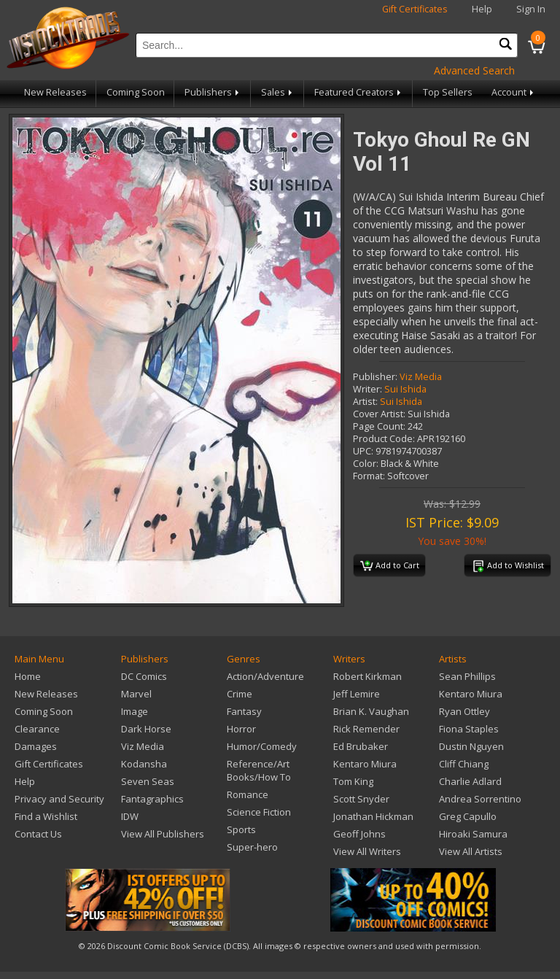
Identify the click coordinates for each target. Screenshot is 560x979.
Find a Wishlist (46, 816)
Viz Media (421, 377)
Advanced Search (474, 70)
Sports (241, 829)
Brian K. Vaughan (371, 711)
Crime (240, 694)
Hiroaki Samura (473, 834)
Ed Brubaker (361, 746)
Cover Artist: (379, 414)
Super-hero (252, 847)
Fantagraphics (152, 799)
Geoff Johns (359, 834)
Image (135, 711)
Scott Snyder (361, 799)
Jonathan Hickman (373, 816)
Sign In (531, 9)
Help (482, 9)
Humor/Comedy (262, 746)
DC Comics (144, 676)
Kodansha (144, 764)
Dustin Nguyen (471, 746)
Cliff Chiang (464, 764)
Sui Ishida (405, 389)
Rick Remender (366, 729)
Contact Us (38, 834)
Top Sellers (448, 92)
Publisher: (375, 377)
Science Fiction (259, 812)
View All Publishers (163, 834)
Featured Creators (359, 92)
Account (514, 92)
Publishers (213, 92)
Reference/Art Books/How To (259, 770)
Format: (369, 476)
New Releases (55, 92)
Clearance (37, 729)
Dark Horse (146, 729)
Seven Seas (148, 781)
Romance (248, 794)
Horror (241, 729)
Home (28, 676)
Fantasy (244, 711)
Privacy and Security (59, 799)
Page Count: (379, 426)
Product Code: (384, 439)
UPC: (363, 451)
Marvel (136, 694)
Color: (366, 464)
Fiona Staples (469, 729)
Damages (36, 746)
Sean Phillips (467, 676)
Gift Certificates (415, 9)
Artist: (365, 402)
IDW (130, 816)
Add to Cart (390, 566)
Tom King (353, 781)
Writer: (367, 389)
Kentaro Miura (365, 764)
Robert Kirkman (367, 676)
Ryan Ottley (464, 711)
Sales (278, 92)
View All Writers (367, 851)
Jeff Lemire (357, 694)
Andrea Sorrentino (480, 799)
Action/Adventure (265, 676)
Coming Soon (136, 92)
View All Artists (471, 851)
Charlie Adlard (470, 781)
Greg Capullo (468, 816)
